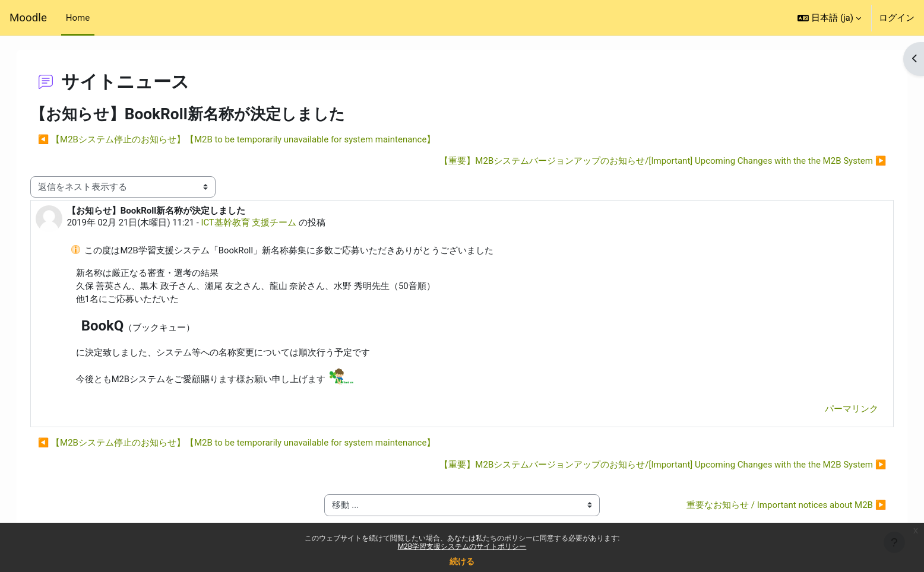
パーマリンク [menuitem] (840, 410)
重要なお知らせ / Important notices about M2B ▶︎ (774, 507)
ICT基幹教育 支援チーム (262, 223)
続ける (462, 561)
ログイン (897, 18)
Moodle (28, 18)
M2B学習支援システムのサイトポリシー (462, 546)
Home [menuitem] (78, 18)
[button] (829, 18)
